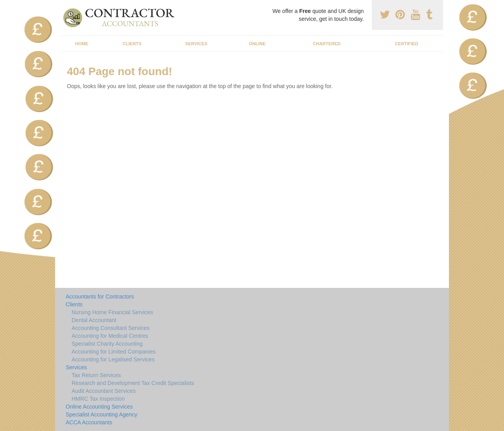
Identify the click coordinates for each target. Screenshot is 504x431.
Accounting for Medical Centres (110, 336)
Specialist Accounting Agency (102, 414)
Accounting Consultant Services (111, 328)
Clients (132, 44)
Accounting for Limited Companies (114, 352)
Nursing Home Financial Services (112, 312)
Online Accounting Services (99, 407)
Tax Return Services (96, 375)
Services (196, 44)
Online (257, 44)
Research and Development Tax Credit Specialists (133, 383)
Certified (407, 44)
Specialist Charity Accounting (107, 344)
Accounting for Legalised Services (113, 359)
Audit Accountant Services (104, 391)
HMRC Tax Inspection (98, 399)
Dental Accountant (94, 320)
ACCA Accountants (89, 422)
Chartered (327, 44)
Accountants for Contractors (100, 297)
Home (82, 44)
